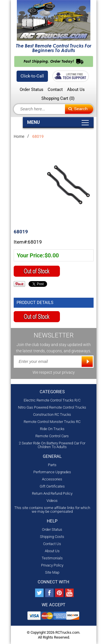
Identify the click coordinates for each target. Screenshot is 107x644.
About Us (76, 90)
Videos (52, 501)
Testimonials (52, 558)
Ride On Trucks (52, 429)
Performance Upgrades (52, 472)
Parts (52, 465)
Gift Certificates (52, 486)
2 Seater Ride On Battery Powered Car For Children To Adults (52, 445)
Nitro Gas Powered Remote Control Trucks (52, 407)
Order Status (32, 90)
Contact (55, 90)
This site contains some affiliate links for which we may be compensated (52, 510)
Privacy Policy (52, 565)
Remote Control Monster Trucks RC (52, 422)
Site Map (52, 572)
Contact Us (52, 544)
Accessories (52, 479)
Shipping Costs (52, 537)
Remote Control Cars (52, 436)
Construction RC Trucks (52, 415)
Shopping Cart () (58, 98)
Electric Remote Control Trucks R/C (52, 400)
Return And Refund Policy (52, 493)
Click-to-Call (32, 76)
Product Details (35, 303)
